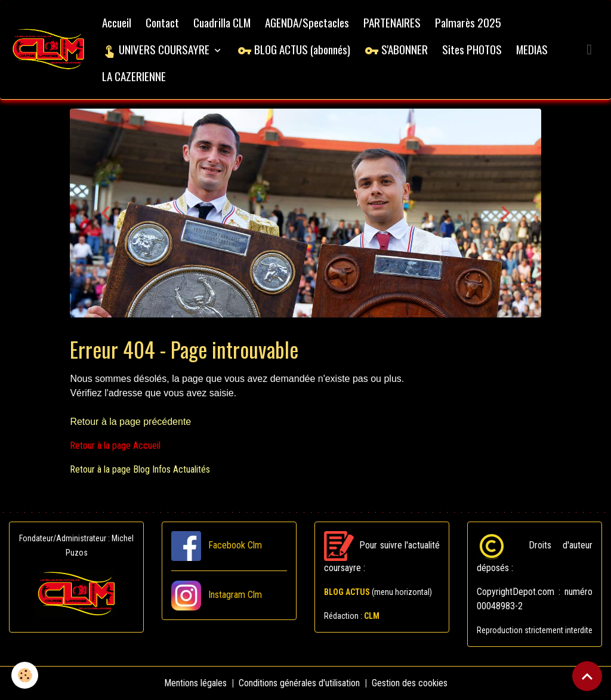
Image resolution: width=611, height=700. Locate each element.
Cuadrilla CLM (222, 22)
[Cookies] (25, 675)
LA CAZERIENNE (134, 76)
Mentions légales (195, 683)
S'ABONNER (396, 49)
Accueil (117, 22)
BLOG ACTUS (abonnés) (294, 49)
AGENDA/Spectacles (307, 22)
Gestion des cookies (410, 683)
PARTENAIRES (392, 22)
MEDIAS (532, 49)
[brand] (49, 50)
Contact (162, 22)
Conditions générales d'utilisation (299, 683)
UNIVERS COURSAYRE (157, 49)
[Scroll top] (587, 676)
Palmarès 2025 (468, 22)
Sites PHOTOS (472, 49)
